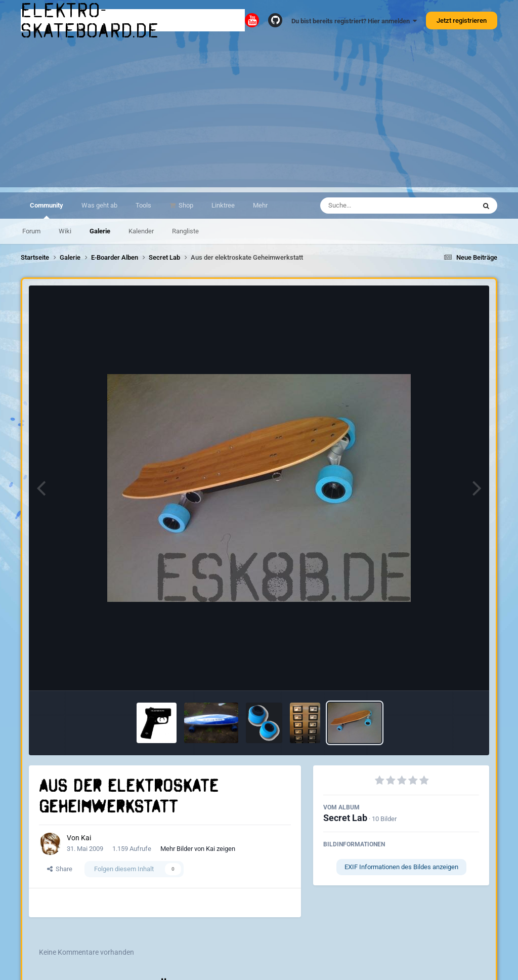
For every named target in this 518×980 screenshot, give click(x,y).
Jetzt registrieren (462, 21)
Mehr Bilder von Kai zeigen (198, 849)
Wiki (65, 231)
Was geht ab (99, 205)
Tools (143, 205)
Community (47, 210)
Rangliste (185, 231)
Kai (86, 838)
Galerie (100, 231)
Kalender (141, 231)
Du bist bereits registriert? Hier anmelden (354, 21)
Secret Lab (345, 818)
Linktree (223, 205)
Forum (31, 231)
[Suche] (378, 206)
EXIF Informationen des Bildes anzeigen (401, 867)
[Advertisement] (259, 116)
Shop (185, 205)
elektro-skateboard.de (90, 20)
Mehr (260, 205)
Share (60, 869)
